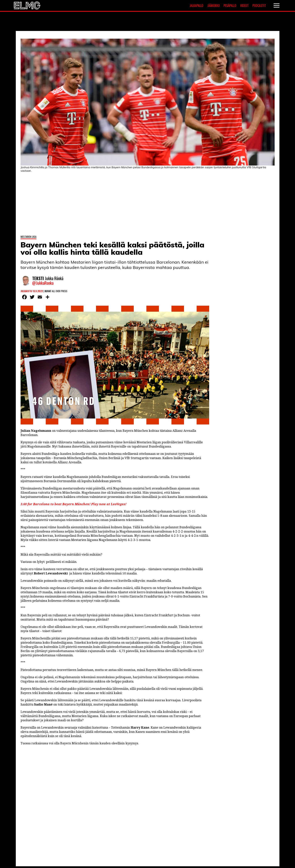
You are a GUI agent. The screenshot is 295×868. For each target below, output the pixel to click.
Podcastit (259, 6)
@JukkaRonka (43, 283)
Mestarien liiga (28, 236)
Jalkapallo (196, 6)
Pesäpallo (230, 6)
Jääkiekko (214, 6)
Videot (244, 6)
